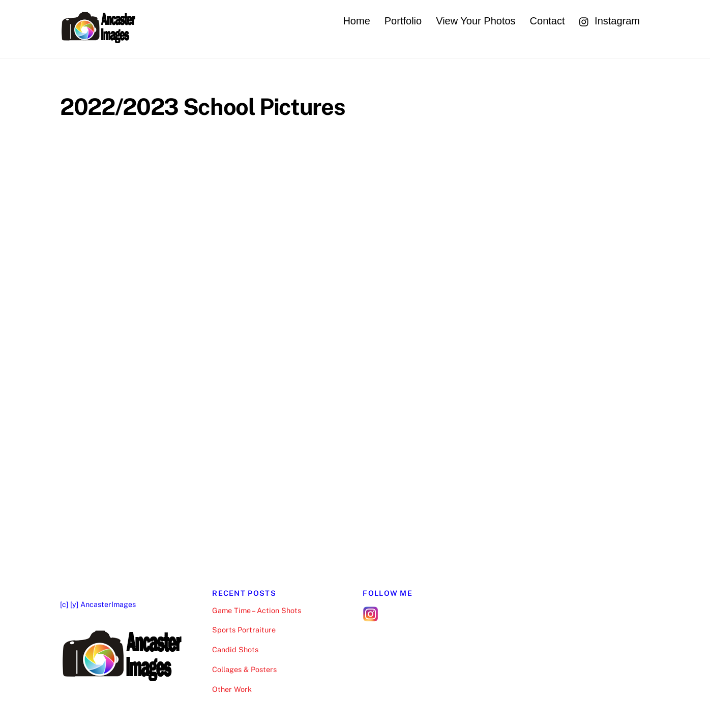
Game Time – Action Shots (257, 610)
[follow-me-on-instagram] (371, 613)
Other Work (232, 689)
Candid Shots (235, 649)
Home (356, 21)
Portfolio (403, 21)
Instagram (610, 21)
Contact (548, 21)
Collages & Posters (244, 669)
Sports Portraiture (244, 630)
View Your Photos (476, 21)
